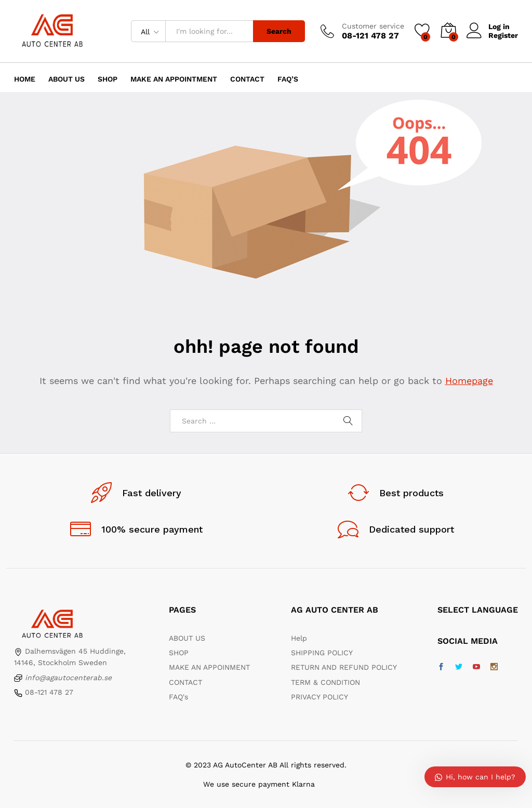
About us (66, 79)
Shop (108, 79)
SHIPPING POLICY (322, 653)
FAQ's (178, 697)
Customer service (373, 26)
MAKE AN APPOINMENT (209, 667)
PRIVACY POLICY (320, 697)
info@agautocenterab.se (68, 678)
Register (503, 35)
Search (279, 31)
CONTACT (185, 682)
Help (299, 638)
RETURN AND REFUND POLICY (344, 667)
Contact (247, 79)
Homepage (469, 381)
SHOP (179, 653)
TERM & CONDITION (325, 682)
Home (25, 79)
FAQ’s (288, 79)
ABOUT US (187, 638)
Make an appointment (174, 79)
